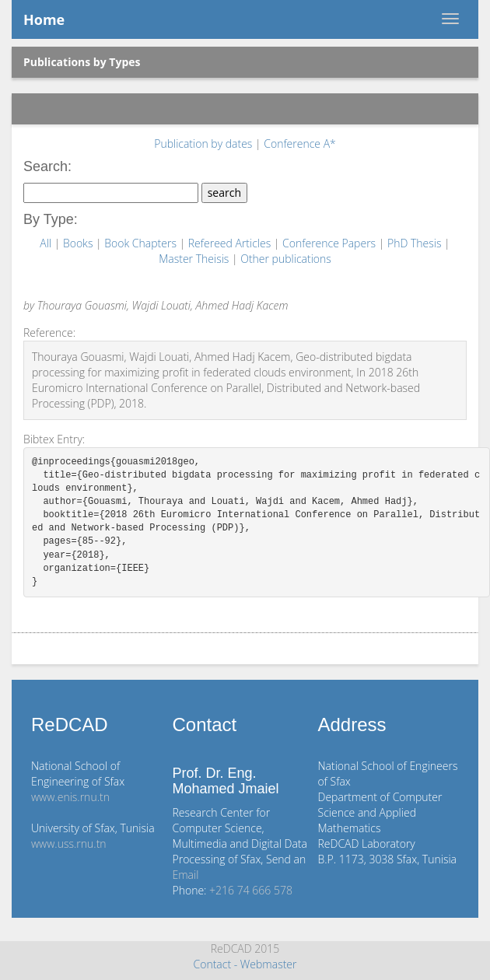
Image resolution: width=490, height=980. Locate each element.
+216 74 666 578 (251, 890)
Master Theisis (195, 259)
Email (186, 875)
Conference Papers (331, 243)
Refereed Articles (231, 243)
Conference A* (300, 143)
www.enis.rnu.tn (70, 797)
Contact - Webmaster (245, 964)
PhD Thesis (416, 243)
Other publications (286, 259)
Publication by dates (205, 143)
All (47, 243)
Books (79, 243)
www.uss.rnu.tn (69, 843)
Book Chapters (142, 243)
